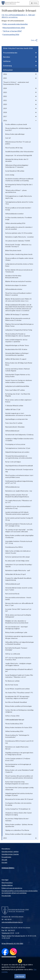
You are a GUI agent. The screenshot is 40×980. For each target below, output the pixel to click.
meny (34, 3)
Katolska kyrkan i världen (10, 851)
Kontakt (4, 862)
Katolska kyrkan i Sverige (10, 854)
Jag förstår (20, 976)
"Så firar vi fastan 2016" (12, 31)
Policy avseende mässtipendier (15, 24)
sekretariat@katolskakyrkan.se (12, 922)
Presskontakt (6, 896)
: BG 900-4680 (12, 943)
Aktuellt (4, 860)
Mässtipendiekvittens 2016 (14, 28)
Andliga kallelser (7, 885)
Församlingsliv (6, 857)
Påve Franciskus (7, 883)
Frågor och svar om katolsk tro (12, 888)
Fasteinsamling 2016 (11, 34)
